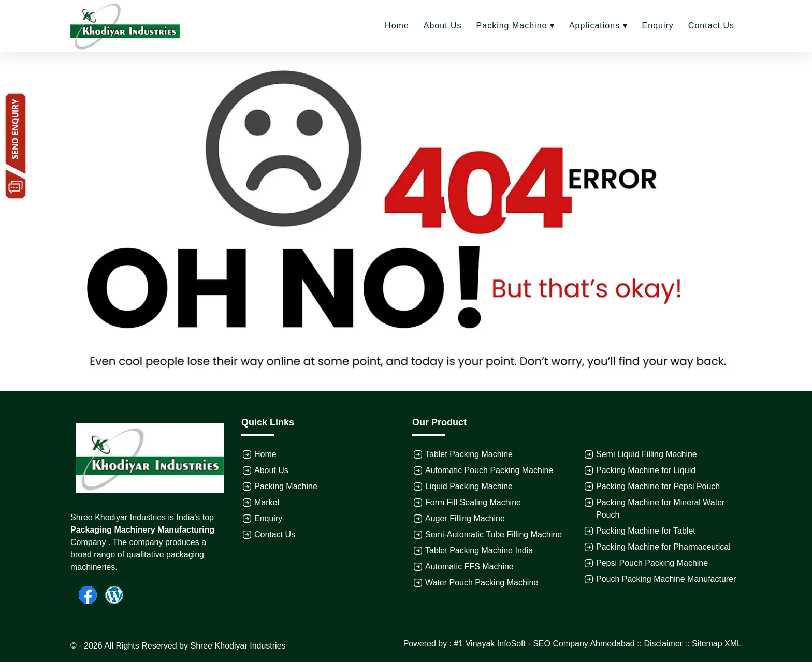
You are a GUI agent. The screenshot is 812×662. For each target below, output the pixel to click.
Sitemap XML (717, 644)
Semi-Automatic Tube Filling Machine (494, 534)
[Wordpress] (110, 594)
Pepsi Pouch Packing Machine (652, 563)
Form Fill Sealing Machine (473, 502)
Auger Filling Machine (465, 518)
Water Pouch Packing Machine (482, 583)
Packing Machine (286, 486)
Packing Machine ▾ (516, 26)
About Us (443, 26)
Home (397, 26)
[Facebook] (84, 594)
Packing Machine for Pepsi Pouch (658, 486)
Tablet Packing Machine (469, 454)
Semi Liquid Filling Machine (647, 454)
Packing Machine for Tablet (646, 531)
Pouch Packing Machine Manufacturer (666, 579)
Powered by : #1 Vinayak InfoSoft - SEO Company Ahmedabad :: (524, 644)
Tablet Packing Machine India (479, 550)
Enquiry (658, 26)
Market (267, 502)
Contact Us (711, 26)
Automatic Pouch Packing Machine (489, 470)
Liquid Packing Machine (469, 486)
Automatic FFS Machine (469, 567)
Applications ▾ (598, 26)
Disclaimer (664, 644)
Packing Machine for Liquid (646, 470)
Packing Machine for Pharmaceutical (663, 547)
